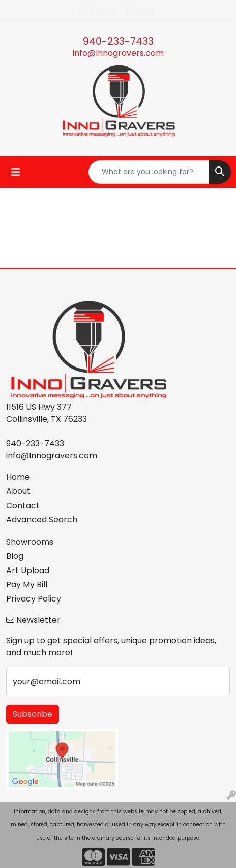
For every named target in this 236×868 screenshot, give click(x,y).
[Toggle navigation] (16, 172)
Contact (23, 505)
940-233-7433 (118, 41)
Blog (15, 556)
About (18, 491)
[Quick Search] (149, 172)
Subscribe (33, 714)
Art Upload (28, 570)
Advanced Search (42, 520)
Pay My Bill (27, 585)
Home (18, 477)
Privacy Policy (34, 599)
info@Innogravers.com (118, 53)
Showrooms (30, 542)
